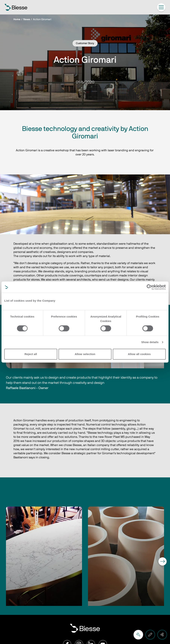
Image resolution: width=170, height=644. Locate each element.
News (27, 19)
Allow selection (85, 354)
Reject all (31, 354)
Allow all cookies (139, 354)
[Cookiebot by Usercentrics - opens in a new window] (149, 287)
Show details (150, 342)
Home (17, 19)
